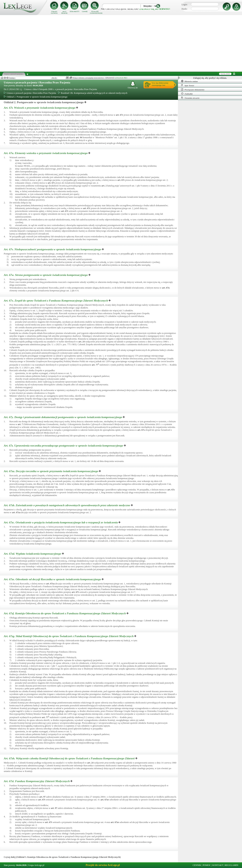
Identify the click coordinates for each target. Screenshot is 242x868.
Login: (185, 5)
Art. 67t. (40, 108)
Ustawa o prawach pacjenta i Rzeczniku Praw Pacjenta (37, 82)
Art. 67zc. (61, 522)
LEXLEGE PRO (121, 78)
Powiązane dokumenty (193, 89)
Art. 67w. (46, 275)
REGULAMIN (231, 865)
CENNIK (85, 12)
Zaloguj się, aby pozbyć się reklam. (210, 78)
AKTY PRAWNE (64, 12)
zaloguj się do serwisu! (155, 9)
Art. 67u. (46, 153)
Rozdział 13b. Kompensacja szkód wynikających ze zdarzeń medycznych (93, 93)
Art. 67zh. (70, 758)
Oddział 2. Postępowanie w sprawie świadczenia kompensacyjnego (36, 97)
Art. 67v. (53, 249)
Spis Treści (187, 85)
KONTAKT (218, 865)
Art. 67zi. (37, 781)
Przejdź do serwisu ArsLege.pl (103, 865)
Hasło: (184, 9)
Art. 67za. (51, 471)
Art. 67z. (64, 446)
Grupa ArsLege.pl (36, 865)
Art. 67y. (63, 417)
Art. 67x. (56, 301)
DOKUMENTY (75, 12)
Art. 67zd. (33, 554)
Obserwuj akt (133, 85)
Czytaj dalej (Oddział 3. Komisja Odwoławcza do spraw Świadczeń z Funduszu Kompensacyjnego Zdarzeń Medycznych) (62, 857)
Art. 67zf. (65, 613)
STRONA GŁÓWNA (54, 12)
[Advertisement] (121, 43)
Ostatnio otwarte (190, 98)
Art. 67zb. (67, 505)
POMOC (207, 865)
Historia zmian (189, 81)
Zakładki (187, 94)
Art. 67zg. (69, 636)
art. (119, 115)
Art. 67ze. (53, 579)
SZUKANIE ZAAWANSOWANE (95, 12)
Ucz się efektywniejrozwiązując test (160, 84)
